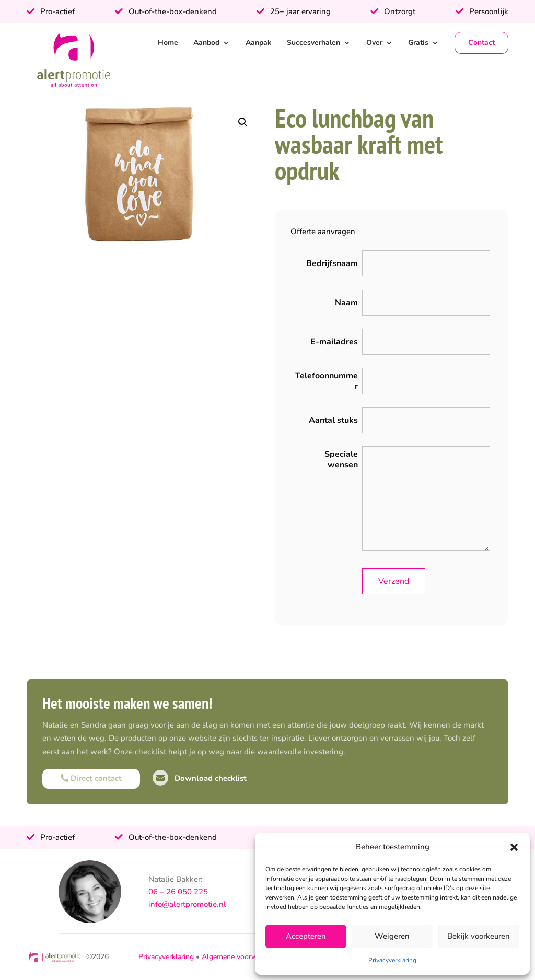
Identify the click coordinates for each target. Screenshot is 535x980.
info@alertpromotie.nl (187, 904)
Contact (481, 43)
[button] (514, 847)
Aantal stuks (333, 420)
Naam (346, 303)
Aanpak (259, 43)
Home (168, 43)
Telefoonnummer (327, 381)
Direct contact (91, 778)
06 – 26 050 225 (178, 892)
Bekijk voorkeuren (479, 936)
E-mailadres (334, 342)
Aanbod (206, 43)
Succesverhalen (313, 43)
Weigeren (392, 936)
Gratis (418, 43)
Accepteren (306, 936)
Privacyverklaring (392, 960)
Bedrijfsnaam (332, 263)
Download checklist (200, 778)
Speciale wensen (341, 459)
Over (374, 43)
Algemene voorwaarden (241, 957)
